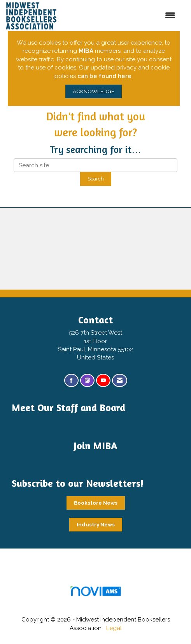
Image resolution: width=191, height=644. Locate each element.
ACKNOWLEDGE (94, 91)
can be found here (104, 76)
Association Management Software (95, 594)
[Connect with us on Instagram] (87, 381)
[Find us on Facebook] (71, 381)
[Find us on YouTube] (103, 381)
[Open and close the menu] (130, 16)
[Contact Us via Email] (120, 381)
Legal (114, 628)
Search (96, 179)
